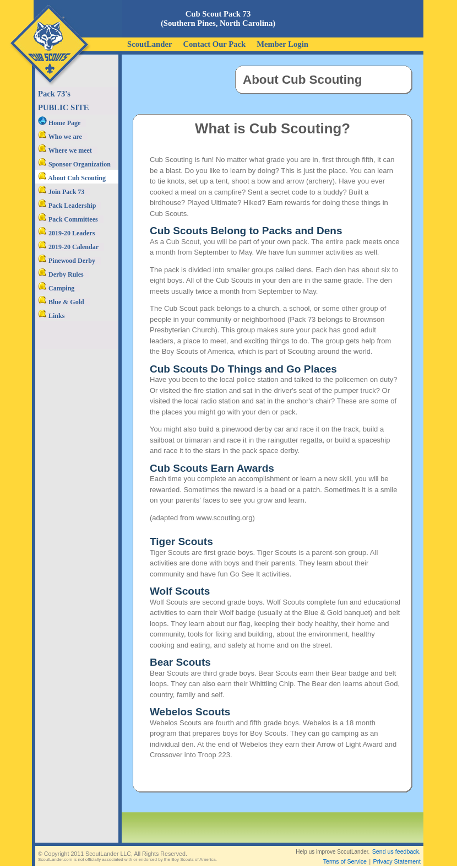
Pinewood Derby (67, 261)
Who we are (60, 137)
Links (51, 316)
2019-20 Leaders (66, 233)
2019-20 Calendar (68, 247)
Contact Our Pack (214, 44)
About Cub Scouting (72, 178)
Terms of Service (345, 861)
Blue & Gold (61, 302)
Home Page (59, 123)
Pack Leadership (67, 206)
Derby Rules (61, 274)
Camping (56, 288)
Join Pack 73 (61, 192)
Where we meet (65, 150)
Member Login (282, 44)
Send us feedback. (396, 851)
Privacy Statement (397, 861)
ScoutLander (149, 44)
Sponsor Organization (74, 164)
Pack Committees (68, 219)
